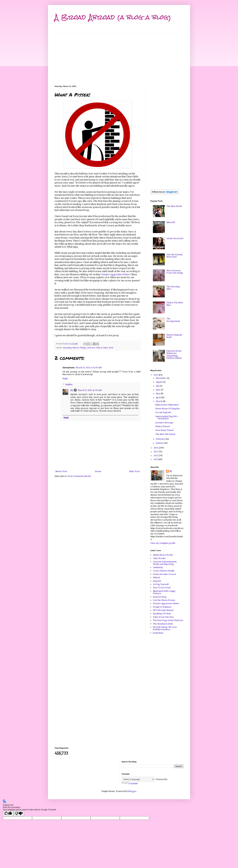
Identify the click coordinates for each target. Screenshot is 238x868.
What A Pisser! (163, 426)
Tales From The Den (163, 617)
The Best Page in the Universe (168, 620)
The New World (174, 206)
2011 (156, 459)
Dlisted (156, 577)
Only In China (102, 348)
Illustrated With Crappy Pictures (164, 592)
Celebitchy (158, 567)
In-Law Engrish (163, 412)
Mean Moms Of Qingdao (168, 409)
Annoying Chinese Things (75, 348)
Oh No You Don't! (175, 238)
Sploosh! (171, 222)
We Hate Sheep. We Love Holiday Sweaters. (165, 628)
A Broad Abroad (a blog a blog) (113, 17)
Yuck (111, 348)
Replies (69, 384)
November (161, 378)
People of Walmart (162, 607)
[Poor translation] (19, 814)
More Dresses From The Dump (175, 272)
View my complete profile (163, 543)
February (161, 439)
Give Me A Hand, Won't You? (175, 256)
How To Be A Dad (162, 588)
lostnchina (158, 633)
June (158, 390)
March (159, 401)
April (158, 397)
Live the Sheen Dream (164, 600)
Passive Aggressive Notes (115, 274)
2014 (156, 448)
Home (98, 471)
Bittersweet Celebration (167, 405)
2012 (156, 455)
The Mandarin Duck (163, 624)
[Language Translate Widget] (138, 779)
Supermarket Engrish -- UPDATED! (167, 417)
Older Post (134, 471)
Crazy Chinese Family (164, 571)
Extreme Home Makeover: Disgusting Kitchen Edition (174, 354)
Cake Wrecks (159, 558)
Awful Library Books (163, 555)
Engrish (157, 581)
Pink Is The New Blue (175, 304)
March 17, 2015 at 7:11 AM (90, 390)
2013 (156, 452)
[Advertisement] (119, 57)
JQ (72, 390)
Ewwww (91, 348)
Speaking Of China (162, 614)
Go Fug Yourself (161, 584)
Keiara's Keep (160, 597)
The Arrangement (173, 320)
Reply (65, 378)
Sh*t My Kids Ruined (163, 610)
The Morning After (173, 288)
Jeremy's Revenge (164, 423)
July (158, 386)
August (159, 382)
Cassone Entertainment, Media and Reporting (165, 563)
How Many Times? (165, 430)
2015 (156, 375)
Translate (130, 783)
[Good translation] (8, 814)
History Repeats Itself (174, 336)
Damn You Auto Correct (164, 574)
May (158, 394)
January (160, 443)
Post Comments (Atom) (79, 476)
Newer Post (61, 471)
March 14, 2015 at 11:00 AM (89, 368)
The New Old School (165, 434)
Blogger (132, 791)
